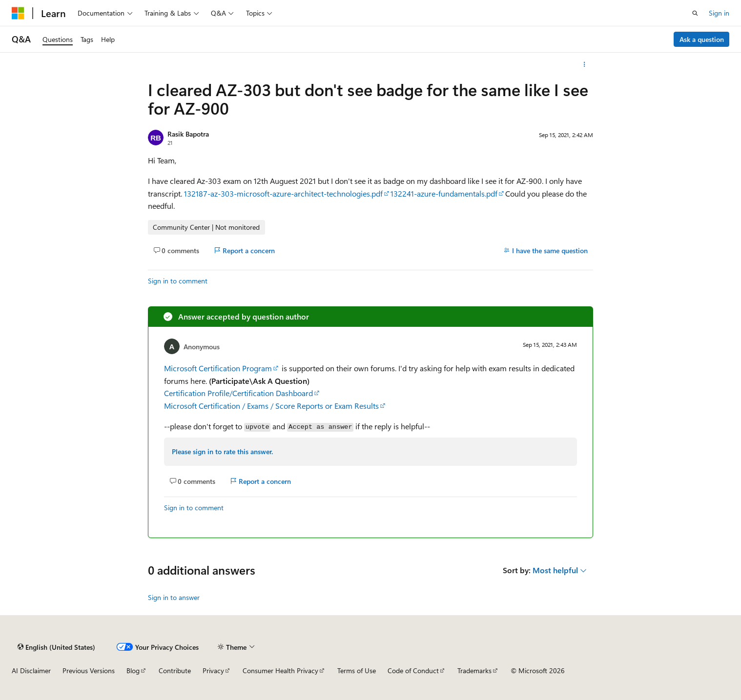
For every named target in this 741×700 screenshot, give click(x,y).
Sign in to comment (178, 281)
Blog (133, 670)
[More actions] (585, 64)
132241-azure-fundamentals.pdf (444, 193)
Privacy (213, 670)
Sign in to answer (174, 597)
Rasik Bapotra (188, 134)
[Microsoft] (18, 13)
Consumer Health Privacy (280, 670)
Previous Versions (89, 670)
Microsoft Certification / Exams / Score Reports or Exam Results (271, 406)
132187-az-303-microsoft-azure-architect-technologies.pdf (283, 193)
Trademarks (474, 670)
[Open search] (695, 13)
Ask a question (702, 39)
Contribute (175, 670)
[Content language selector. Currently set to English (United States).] (56, 647)
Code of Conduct (413, 670)
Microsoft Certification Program (218, 368)
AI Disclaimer (31, 670)
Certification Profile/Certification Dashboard (238, 393)
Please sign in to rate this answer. (222, 451)
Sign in (719, 13)
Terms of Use (357, 670)
